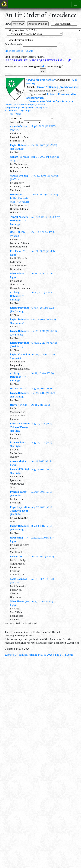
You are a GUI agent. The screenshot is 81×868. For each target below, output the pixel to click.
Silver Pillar (16, 274)
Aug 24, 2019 (43, 538)
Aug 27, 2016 (42, 469)
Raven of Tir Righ (20, 469)
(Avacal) (14, 236)
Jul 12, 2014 (43, 373)
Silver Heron (17, 601)
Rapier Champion (20, 354)
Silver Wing (16, 538)
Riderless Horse (14, 51)
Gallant (14, 157)
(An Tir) (14, 130)
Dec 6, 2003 (45, 194)
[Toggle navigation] (76, 4)
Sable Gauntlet (18, 579)
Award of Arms (19, 126)
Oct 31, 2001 (44, 145)
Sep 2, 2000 (43, 126)
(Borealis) (23, 202)
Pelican (51, 94)
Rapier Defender (20, 145)
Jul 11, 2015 (41, 405)
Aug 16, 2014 (43, 388)
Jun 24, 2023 (43, 579)
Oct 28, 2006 (43, 232)
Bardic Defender (20, 331)
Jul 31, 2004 (44, 217)
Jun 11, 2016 (41, 461)
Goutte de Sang (19, 176)
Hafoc (14, 405)
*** (58, 217)
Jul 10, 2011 (42, 292)
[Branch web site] (69, 87)
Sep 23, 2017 (42, 526)
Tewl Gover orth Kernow (40, 80)
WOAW (14, 388)
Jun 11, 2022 (43, 556)
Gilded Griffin (18, 232)
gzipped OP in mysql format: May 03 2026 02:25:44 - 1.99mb (39, 655)
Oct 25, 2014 (43, 393)
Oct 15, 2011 (43, 308)
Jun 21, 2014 (43, 354)
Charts (29, 51)
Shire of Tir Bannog (47, 87)
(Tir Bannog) (17, 149)
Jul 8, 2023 (42, 601)
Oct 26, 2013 (44, 331)
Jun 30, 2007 (43, 251)
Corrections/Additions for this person (51, 101)
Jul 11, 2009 (43, 274)
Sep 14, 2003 (45, 157)
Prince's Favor (18, 442)
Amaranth (16, 461)
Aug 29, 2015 (42, 424)
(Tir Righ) (23, 405)
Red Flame (16, 251)
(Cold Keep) (16, 335)
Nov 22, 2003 (45, 176)
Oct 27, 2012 (44, 319)
